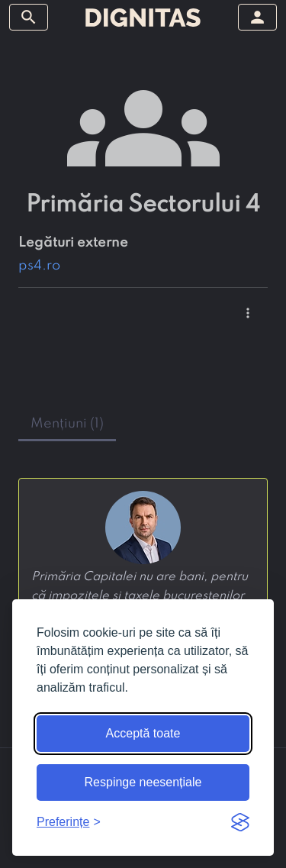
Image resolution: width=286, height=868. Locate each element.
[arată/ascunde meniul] (29, 17)
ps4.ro (39, 266)
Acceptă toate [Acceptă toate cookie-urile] (143, 733)
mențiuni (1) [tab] (67, 424)
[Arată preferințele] (69, 822)
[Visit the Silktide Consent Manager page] (240, 822)
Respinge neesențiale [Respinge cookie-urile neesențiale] (143, 782)
